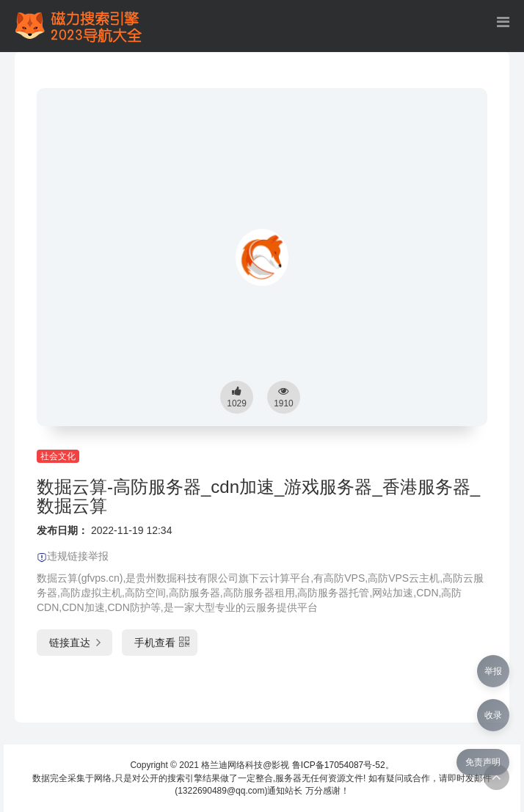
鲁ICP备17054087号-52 (339, 765)
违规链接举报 (73, 556)
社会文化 (58, 456)
